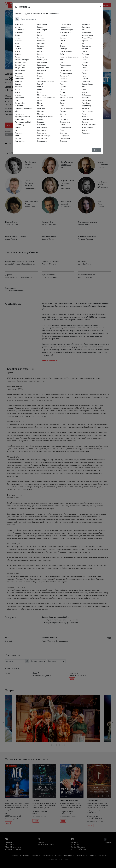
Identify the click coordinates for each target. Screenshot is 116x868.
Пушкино (63, 87)
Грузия (27, 14)
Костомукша (42, 60)
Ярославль (86, 133)
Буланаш (18, 54)
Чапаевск (86, 98)
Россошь (63, 95)
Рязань (62, 100)
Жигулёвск (19, 106)
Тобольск (86, 62)
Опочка (63, 46)
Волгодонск (19, 79)
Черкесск (86, 108)
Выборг (18, 89)
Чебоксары (86, 100)
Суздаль (85, 41)
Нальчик (40, 119)
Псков (62, 84)
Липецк (40, 87)
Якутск (85, 130)
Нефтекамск (42, 127)
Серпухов (63, 133)
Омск (62, 43)
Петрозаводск (65, 70)
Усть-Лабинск (88, 84)
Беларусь (19, 14)
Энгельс (85, 122)
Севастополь (65, 122)
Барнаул (18, 35)
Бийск (17, 43)
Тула (84, 76)
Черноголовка (88, 111)
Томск (85, 68)
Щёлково (86, 117)
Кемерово (41, 41)
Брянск (17, 46)
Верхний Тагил (20, 62)
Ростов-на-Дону (66, 98)
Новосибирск (65, 27)
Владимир (19, 73)
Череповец (86, 106)
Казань (40, 27)
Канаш (40, 35)
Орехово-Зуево (66, 51)
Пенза (62, 62)
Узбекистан (54, 14)
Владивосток (20, 68)
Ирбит (17, 136)
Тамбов (85, 57)
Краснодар (41, 65)
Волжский (18, 81)
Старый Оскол (88, 38)
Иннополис (19, 133)
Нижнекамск (42, 133)
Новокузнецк (42, 141)
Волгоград (19, 76)
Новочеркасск (65, 32)
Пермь (62, 68)
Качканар (41, 38)
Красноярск (42, 70)
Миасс (40, 100)
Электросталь (88, 119)
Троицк (85, 70)
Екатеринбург (20, 103)
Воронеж (18, 87)
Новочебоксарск (66, 30)
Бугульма (18, 49)
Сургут (85, 43)
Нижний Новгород (44, 136)
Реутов (62, 92)
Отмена (97, 150)
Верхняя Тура (20, 65)
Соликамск (86, 27)
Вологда (18, 84)
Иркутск (18, 138)
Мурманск (41, 108)
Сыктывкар (86, 46)
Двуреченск (19, 98)
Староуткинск (88, 35)
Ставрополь (87, 32)
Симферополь (65, 138)
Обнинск (63, 38)
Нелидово (41, 125)
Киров (40, 49)
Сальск (62, 103)
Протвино (64, 81)
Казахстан (36, 14)
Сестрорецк (64, 136)
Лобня (40, 89)
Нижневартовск (43, 130)
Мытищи (40, 114)
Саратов (63, 114)
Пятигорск (64, 89)
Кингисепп (41, 43)
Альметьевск (20, 24)
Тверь (84, 60)
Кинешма (41, 46)
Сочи (84, 30)
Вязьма (17, 92)
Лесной (40, 84)
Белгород (18, 41)
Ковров (40, 54)
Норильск (63, 35)
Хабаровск (86, 95)
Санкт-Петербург (66, 108)
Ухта (84, 89)
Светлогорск (65, 119)
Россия (45, 14)
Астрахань (19, 32)
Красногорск (42, 62)
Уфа (84, 87)
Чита (84, 114)
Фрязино (86, 92)
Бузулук (18, 51)
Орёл (62, 54)
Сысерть (85, 49)
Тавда (85, 51)
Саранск (63, 111)
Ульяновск (86, 81)
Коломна (41, 57)
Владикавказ (20, 70)
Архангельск (19, 30)
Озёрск (62, 41)
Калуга (40, 32)
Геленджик (19, 95)
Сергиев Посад (65, 127)
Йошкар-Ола (20, 141)
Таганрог (86, 54)
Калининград (42, 30)
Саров (62, 117)
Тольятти (86, 65)
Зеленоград (19, 125)
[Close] (101, 6)
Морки (40, 103)
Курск (39, 76)
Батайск (18, 38)
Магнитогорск (43, 95)
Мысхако (41, 111)
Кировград (41, 51)
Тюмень (85, 79)
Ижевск (18, 130)
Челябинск (86, 103)
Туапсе (85, 73)
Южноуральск (88, 127)
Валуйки (18, 57)
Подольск (64, 79)
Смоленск (63, 141)
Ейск (16, 100)
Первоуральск (65, 65)
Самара (63, 106)
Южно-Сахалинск (89, 125)
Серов (62, 130)
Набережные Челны (45, 117)
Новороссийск (65, 24)
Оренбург (63, 49)
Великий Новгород (22, 60)
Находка (41, 122)
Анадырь (18, 27)
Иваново (18, 127)
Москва (40, 106)
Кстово (40, 73)
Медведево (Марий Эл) (46, 98)
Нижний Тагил (43, 138)
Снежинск (86, 24)
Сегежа (62, 125)
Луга (39, 92)
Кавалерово (42, 24)
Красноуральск (43, 68)
